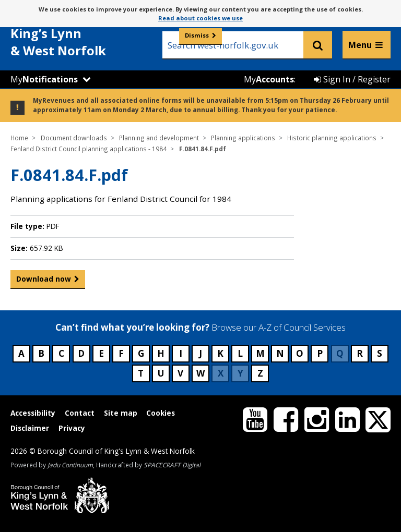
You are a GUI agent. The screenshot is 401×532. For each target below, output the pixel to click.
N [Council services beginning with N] (280, 353)
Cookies (161, 413)
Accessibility (33, 413)
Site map (121, 413)
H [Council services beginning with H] (161, 353)
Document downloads (74, 138)
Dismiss (197, 35)
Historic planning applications (332, 138)
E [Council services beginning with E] (101, 353)
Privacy (72, 428)
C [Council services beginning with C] (61, 353)
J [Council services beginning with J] (200, 353)
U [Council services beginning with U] (161, 373)
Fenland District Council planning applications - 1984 (89, 149)
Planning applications (243, 138)
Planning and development (159, 138)
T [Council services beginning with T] (141, 373)
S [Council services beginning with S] (380, 353)
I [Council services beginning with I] (181, 353)
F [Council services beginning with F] (121, 353)
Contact (80, 413)
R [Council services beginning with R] (360, 353)
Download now (44, 281)
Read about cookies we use (200, 18)
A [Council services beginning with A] (21, 353)
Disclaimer (30, 428)
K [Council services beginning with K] (220, 353)
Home (19, 138)
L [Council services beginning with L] (240, 353)
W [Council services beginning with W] (200, 373)
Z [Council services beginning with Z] (260, 373)
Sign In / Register (352, 79)
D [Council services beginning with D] (81, 353)
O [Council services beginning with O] (300, 353)
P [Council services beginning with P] (320, 353)
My (44, 79)
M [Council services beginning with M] (260, 353)
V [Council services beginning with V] (180, 373)
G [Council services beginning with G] (141, 353)
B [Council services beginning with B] (41, 353)
